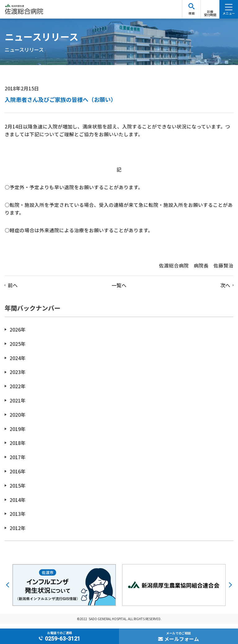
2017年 (18, 462)
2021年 (18, 405)
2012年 (18, 533)
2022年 (18, 391)
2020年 (18, 419)
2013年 (18, 518)
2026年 (18, 334)
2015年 (18, 490)
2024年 (18, 362)
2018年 (18, 448)
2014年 (18, 504)
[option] (64, 590)
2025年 (18, 348)
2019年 (18, 433)
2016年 (18, 476)
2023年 (18, 377)
